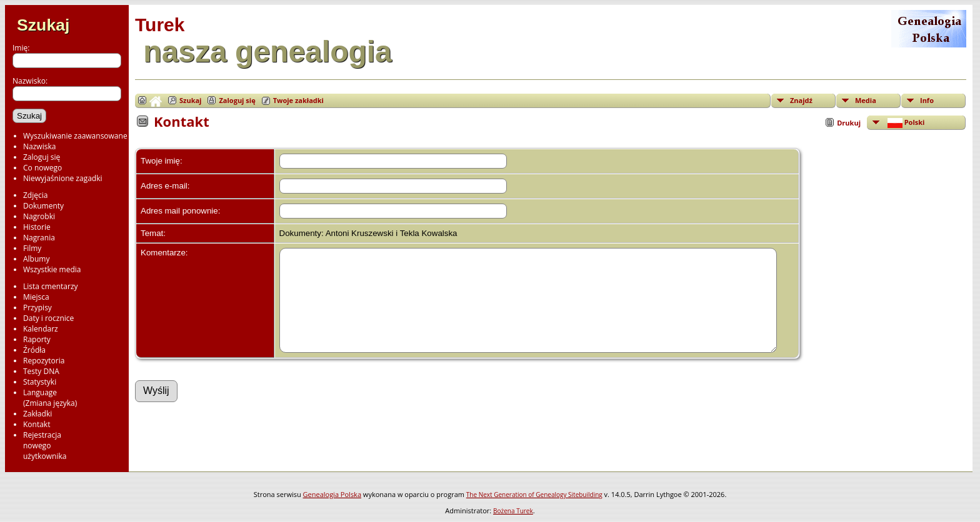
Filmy (32, 248)
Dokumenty (43, 206)
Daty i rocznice (48, 318)
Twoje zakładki (298, 100)
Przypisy (37, 308)
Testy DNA (41, 371)
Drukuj (849, 123)
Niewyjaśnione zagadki (63, 178)
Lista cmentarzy (51, 286)
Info (927, 100)
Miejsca (36, 297)
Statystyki (40, 382)
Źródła (34, 350)
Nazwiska (39, 146)
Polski (905, 123)
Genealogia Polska (332, 494)
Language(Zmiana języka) (50, 398)
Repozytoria (44, 361)
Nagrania (39, 238)
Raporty (37, 339)
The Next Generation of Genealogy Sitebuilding (534, 495)
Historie (37, 227)
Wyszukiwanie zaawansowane (75, 136)
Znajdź (801, 100)
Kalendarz (41, 329)
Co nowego (42, 168)
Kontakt (37, 424)
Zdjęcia (35, 195)
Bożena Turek (513, 511)
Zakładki (37, 414)
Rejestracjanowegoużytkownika (45, 446)
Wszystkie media (52, 269)
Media (866, 100)
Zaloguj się (42, 157)
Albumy (36, 259)
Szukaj (43, 25)
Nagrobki (39, 216)
